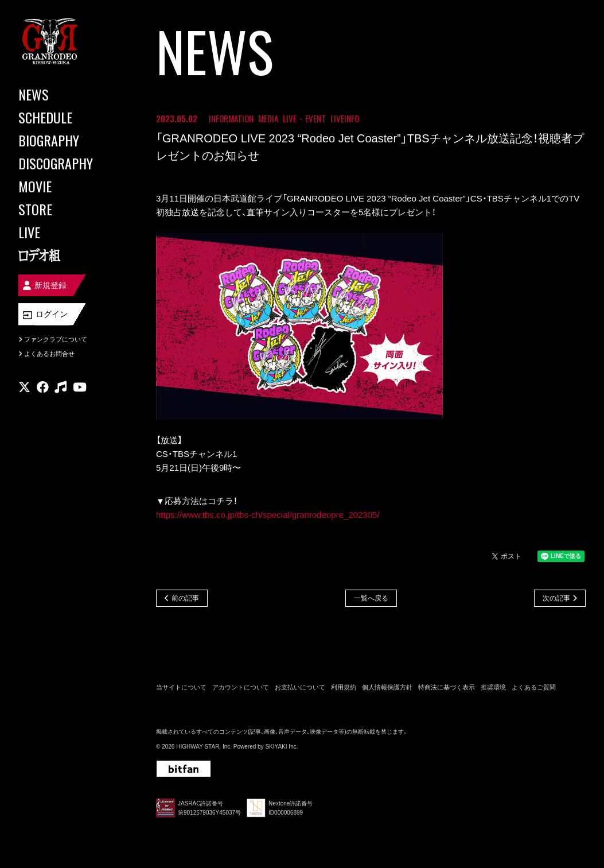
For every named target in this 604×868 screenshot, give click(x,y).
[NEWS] (69, 94)
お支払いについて (300, 687)
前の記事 (185, 598)
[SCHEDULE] (69, 117)
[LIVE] (69, 232)
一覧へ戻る (371, 598)
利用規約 (344, 687)
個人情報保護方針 (387, 687)
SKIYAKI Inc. (281, 747)
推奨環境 (493, 687)
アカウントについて (241, 687)
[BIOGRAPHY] (69, 140)
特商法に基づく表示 (447, 687)
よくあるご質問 (534, 687)
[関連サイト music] (61, 387)
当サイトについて (181, 687)
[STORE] (69, 209)
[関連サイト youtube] (80, 387)
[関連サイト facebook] (43, 387)
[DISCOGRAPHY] (69, 163)
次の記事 (556, 598)
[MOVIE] (69, 186)
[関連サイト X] (24, 387)
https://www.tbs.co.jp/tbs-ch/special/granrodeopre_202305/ (268, 515)
